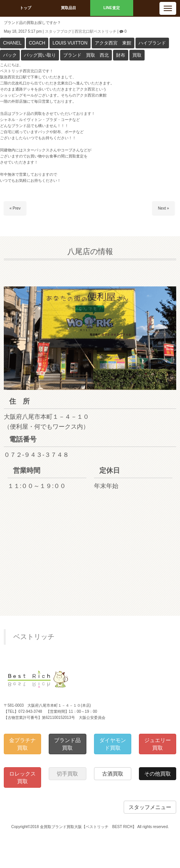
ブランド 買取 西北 (86, 55)
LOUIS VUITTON (70, 43)
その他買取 (158, 774)
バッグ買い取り (40, 55)
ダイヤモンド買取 (113, 744)
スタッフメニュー (150, 807)
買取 (137, 55)
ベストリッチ (34, 637)
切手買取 (67, 774)
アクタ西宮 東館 (113, 43)
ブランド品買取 (67, 744)
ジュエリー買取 (158, 744)
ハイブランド (152, 43)
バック (10, 55)
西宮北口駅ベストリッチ (96, 31)
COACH (37, 43)
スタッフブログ (58, 31)
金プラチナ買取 (22, 744)
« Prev (15, 208)
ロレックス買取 (22, 777)
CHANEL (12, 43)
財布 (121, 55)
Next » (163, 208)
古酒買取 (113, 774)
